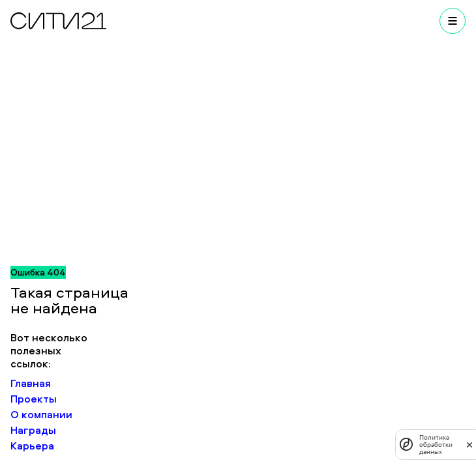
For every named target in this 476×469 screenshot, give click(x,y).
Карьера (32, 446)
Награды (33, 430)
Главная (31, 383)
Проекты (34, 399)
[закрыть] (469, 444)
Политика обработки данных (436, 445)
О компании (41, 414)
